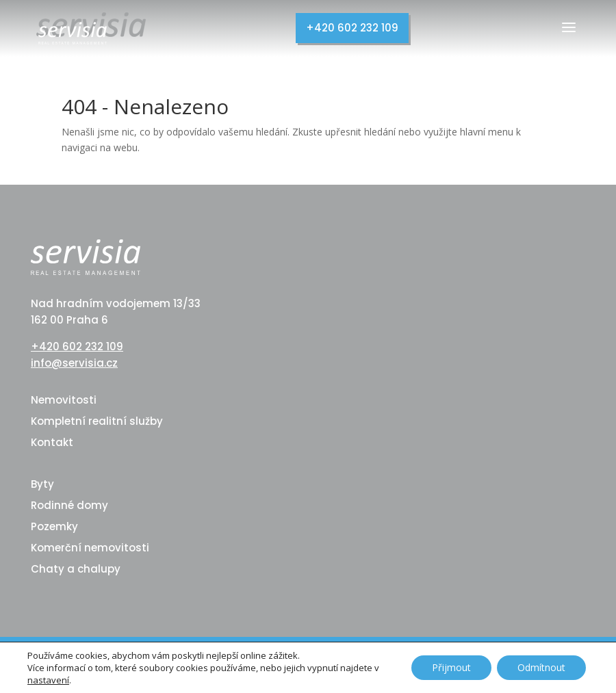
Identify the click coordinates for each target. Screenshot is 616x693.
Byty (42, 484)
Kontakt (52, 442)
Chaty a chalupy (76, 569)
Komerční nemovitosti (90, 548)
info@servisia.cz (74, 363)
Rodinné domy (69, 505)
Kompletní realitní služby (97, 421)
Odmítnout (541, 667)
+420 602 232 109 (352, 28)
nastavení (48, 680)
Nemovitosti (64, 400)
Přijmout (451, 667)
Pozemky (54, 526)
